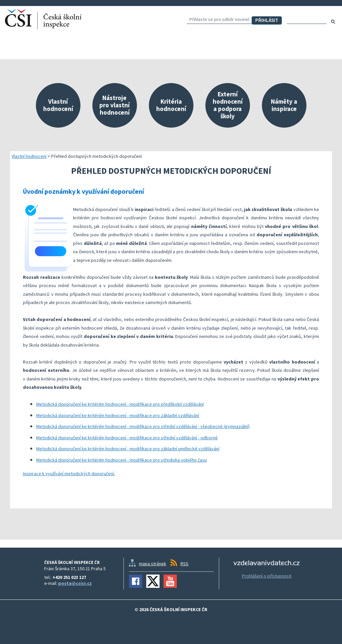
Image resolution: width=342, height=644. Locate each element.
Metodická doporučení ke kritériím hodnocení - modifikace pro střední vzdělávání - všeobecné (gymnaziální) (143, 426)
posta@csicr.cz (75, 583)
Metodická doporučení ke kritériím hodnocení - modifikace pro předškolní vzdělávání (120, 404)
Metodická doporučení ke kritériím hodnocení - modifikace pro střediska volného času (121, 460)
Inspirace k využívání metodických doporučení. (69, 474)
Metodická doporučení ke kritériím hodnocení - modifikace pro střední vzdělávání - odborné (127, 438)
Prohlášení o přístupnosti (267, 576)
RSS (184, 564)
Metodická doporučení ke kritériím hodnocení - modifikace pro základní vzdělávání (118, 415)
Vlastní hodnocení (29, 156)
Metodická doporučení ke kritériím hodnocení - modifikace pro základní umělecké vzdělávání (128, 449)
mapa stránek (153, 564)
